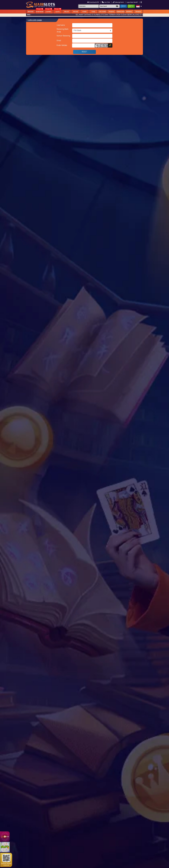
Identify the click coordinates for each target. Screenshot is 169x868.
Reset (84, 52)
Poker (84, 12)
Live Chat (106, 2)
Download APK (93, 2)
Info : (29, 15)
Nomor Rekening (63, 36)
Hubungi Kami (118, 2)
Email (59, 41)
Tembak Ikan (120, 12)
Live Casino (102, 12)
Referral (129, 12)
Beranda (31, 12)
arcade (75, 12)
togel (93, 12)
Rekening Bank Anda (63, 31)
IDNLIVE (67, 12)
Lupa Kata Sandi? (132, 2)
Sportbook (40, 12)
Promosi (138, 12)
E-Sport (49, 12)
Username (61, 25)
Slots (58, 12)
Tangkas (111, 12)
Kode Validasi (62, 45)
